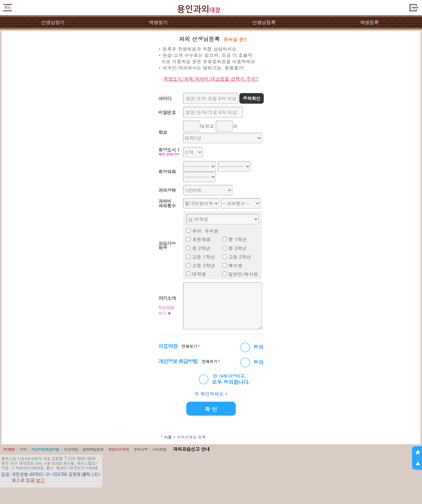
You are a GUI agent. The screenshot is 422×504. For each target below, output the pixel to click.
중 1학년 (238, 239)
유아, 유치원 (205, 231)
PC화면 (9, 449)
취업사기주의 (119, 449)
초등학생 (201, 239)
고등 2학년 (240, 257)
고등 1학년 (204, 257)
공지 (23, 449)
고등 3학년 (204, 265)
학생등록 (369, 22)
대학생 (199, 274)
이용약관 (71, 449)
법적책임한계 (93, 449)
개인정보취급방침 (45, 449)
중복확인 (251, 98)
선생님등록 (264, 22)
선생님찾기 (53, 22)
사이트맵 (159, 449)
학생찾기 (158, 22)
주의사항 (141, 449)
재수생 (235, 265)
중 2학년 (201, 248)
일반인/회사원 (243, 274)
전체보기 (191, 346)
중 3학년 (238, 248)
